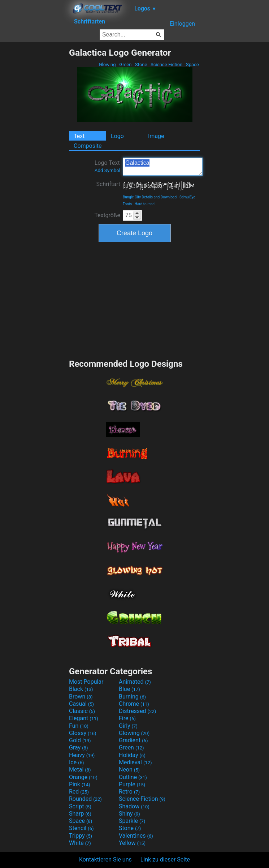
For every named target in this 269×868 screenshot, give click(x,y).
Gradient (133, 740)
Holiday (132, 755)
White (80, 843)
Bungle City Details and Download (150, 197)
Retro (129, 792)
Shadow (134, 806)
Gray (78, 747)
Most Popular (86, 682)
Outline (133, 777)
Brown (81, 697)
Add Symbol (107, 170)
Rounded (85, 799)
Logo (117, 136)
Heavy (82, 755)
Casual (81, 704)
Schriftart (108, 184)
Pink (80, 784)
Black (81, 689)
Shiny (129, 814)
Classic (82, 711)
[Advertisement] (34, 156)
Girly (128, 726)
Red (79, 792)
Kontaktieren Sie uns (105, 860)
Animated (135, 682)
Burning (132, 697)
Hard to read (145, 204)
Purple (132, 784)
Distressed (137, 711)
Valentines (136, 836)
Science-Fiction (167, 65)
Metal (80, 770)
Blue (129, 689)
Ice (76, 762)
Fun (79, 726)
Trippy (81, 836)
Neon (129, 770)
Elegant (84, 718)
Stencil (81, 828)
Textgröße (107, 215)
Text (79, 136)
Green (125, 65)
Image (156, 136)
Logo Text (107, 166)
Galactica (163, 167)
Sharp (80, 814)
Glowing (107, 65)
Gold (80, 740)
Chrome (134, 704)
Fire (127, 718)
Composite (88, 146)
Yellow (132, 843)
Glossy (83, 733)
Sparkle (132, 821)
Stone (141, 65)
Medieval (135, 762)
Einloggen (182, 24)
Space (192, 65)
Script (80, 806)
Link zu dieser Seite (165, 860)
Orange (83, 777)
